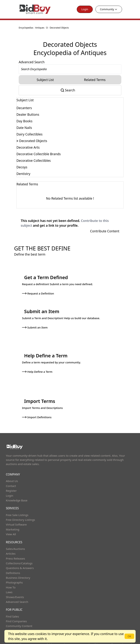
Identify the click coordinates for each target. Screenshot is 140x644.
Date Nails (24, 128)
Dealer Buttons (28, 114)
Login (85, 9)
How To (11, 581)
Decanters (24, 108)
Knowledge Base (17, 494)
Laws (9, 586)
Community (109, 9)
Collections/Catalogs (19, 557)
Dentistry (23, 174)
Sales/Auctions (15, 542)
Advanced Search (32, 62)
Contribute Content (105, 231)
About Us (12, 475)
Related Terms (95, 80)
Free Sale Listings (17, 508)
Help (9, 624)
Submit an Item (34, 325)
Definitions (13, 566)
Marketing (13, 523)
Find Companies (16, 615)
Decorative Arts (28, 147)
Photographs (14, 576)
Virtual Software (16, 518)
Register (11, 484)
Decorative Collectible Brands (39, 154)
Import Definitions (36, 412)
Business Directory (18, 571)
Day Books (24, 121)
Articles (11, 547)
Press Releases (15, 552)
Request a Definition (38, 293)
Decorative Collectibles (34, 160)
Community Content (19, 620)
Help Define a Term (37, 369)
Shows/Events (15, 591)
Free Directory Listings (20, 513)
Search (70, 90)
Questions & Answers (20, 562)
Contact (11, 479)
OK (129, 636)
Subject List (45, 80)
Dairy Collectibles (30, 134)
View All (11, 528)
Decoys (22, 167)
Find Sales (12, 610)
